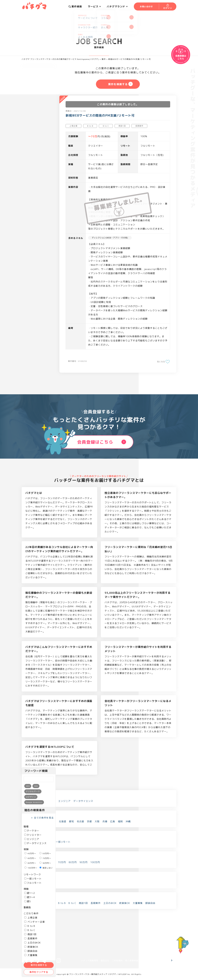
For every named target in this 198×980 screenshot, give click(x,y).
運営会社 (105, 961)
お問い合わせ (160, 961)
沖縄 (128, 821)
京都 (89, 821)
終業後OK (31, 947)
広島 (113, 821)
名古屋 (80, 821)
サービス (94, 6)
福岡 (120, 821)
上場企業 (31, 918)
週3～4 (30, 897)
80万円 (73, 862)
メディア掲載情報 (90, 961)
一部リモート (33, 879)
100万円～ (31, 868)
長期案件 (31, 938)
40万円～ (30, 853)
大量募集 (138, 903)
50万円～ (45, 853)
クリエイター (33, 835)
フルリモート (33, 883)
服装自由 (31, 951)
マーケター (32, 831)
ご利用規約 (117, 961)
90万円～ (45, 863)
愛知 (71, 821)
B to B (30, 926)
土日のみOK (32, 943)
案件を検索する (39, 965)
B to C (30, 930)
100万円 (95, 862)
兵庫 (105, 821)
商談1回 (30, 934)
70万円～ (45, 858)
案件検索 (75, 6)
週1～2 (30, 893)
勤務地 (27, 907)
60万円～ (30, 858)
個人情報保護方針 (134, 961)
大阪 (97, 821)
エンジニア (32, 839)
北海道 (62, 821)
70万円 (62, 862)
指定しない (46, 868)
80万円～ (30, 863)
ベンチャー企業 (35, 922)
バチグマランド (117, 6)
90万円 (84, 862)
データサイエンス (35, 843)
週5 (28, 901)
